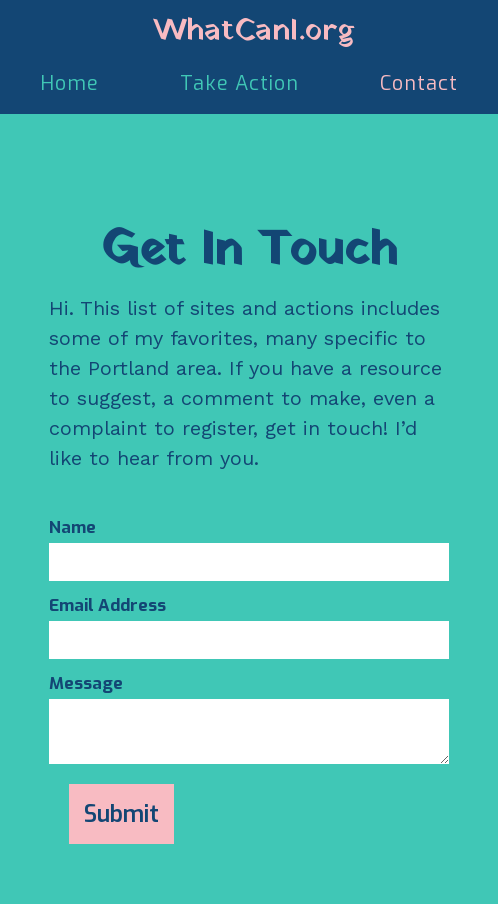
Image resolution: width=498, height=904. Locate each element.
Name (72, 528)
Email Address (107, 606)
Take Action (239, 83)
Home (69, 83)
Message (86, 684)
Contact (419, 83)
